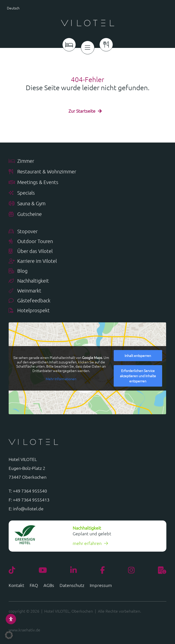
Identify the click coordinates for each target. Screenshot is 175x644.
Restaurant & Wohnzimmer (42, 172)
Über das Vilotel (31, 251)
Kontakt (16, 586)
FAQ (34, 586)
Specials (22, 193)
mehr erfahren (87, 543)
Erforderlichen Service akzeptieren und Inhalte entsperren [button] (138, 376)
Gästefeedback (30, 301)
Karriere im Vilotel (33, 261)
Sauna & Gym (27, 204)
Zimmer (21, 161)
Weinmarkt (25, 291)
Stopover (23, 232)
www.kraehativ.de (24, 630)
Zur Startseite (82, 111)
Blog (18, 271)
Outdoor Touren (31, 241)
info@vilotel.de (28, 509)
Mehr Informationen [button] (61, 379)
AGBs (49, 586)
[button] (24, 8)
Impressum (101, 586)
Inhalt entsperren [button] (138, 355)
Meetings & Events (33, 182)
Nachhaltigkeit (29, 281)
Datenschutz (72, 586)
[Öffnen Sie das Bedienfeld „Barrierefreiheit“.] (11, 619)
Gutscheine (25, 214)
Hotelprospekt (29, 311)
